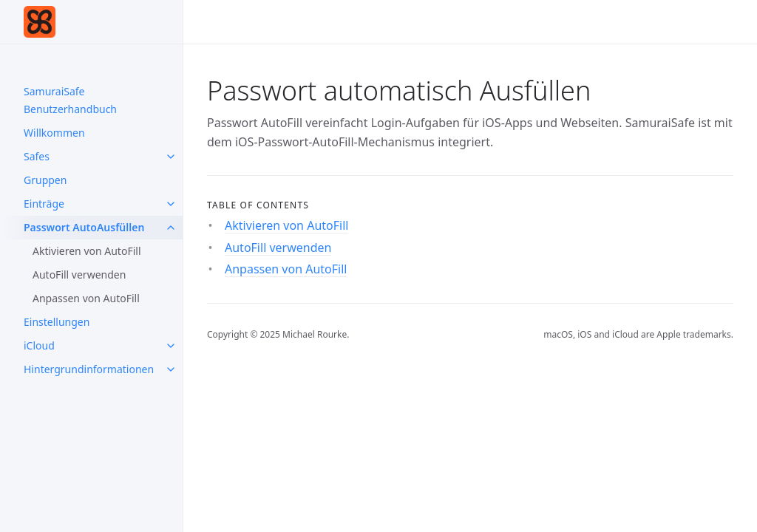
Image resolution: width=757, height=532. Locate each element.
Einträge (44, 204)
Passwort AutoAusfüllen (84, 227)
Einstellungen (57, 322)
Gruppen (45, 180)
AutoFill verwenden (79, 274)
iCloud (39, 345)
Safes (37, 156)
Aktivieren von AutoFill (87, 251)
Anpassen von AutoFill (86, 298)
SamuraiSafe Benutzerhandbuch (70, 100)
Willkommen (54, 133)
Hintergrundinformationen (89, 369)
